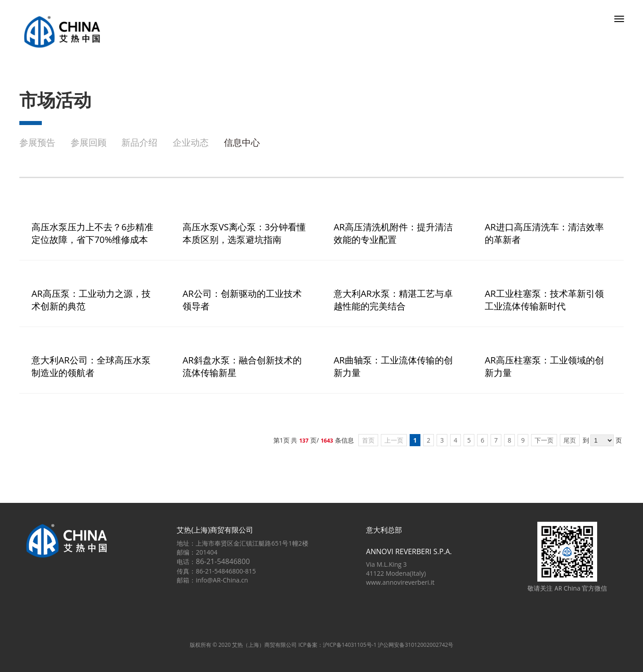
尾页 (570, 440)
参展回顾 (89, 143)
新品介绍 (139, 143)
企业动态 (191, 143)
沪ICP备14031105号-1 (350, 645)
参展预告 (37, 143)
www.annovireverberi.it (400, 582)
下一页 (544, 440)
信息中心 (242, 143)
